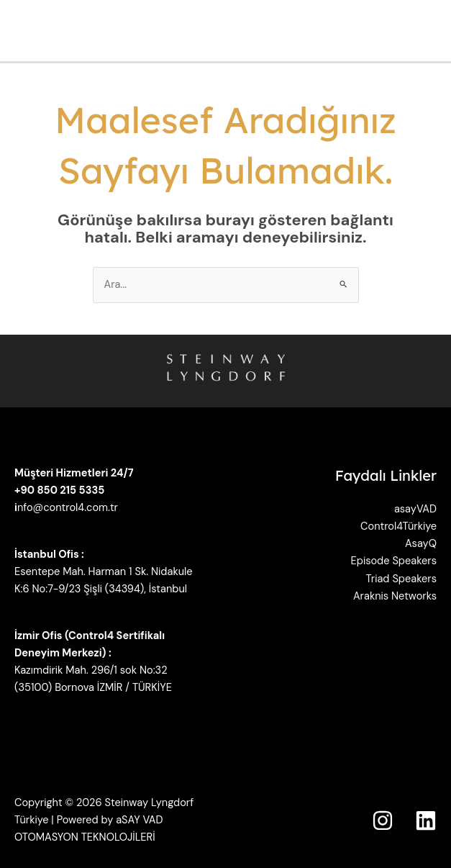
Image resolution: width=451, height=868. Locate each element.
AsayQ (421, 544)
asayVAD (415, 509)
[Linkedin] (426, 820)
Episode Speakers (394, 561)
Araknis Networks (395, 596)
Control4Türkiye (398, 526)
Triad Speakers (401, 579)
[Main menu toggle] (436, 31)
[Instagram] (383, 820)
